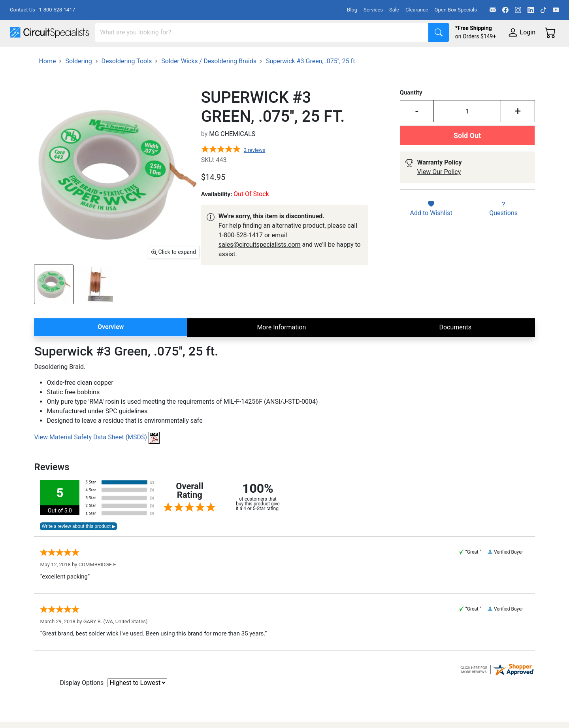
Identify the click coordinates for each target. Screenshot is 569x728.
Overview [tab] (111, 347)
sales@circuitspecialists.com (260, 265)
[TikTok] (543, 10)
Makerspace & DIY (247, 56)
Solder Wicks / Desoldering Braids (209, 81)
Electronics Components (426, 56)
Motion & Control (353, 56)
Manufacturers (69, 56)
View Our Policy (439, 192)
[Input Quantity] (467, 132)
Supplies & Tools (498, 56)
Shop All (22, 56)
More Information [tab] (281, 347)
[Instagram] (518, 10)
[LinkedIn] (531, 10)
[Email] (493, 10)
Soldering (301, 56)
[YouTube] (556, 10)
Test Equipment (126, 56)
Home (47, 81)
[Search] (262, 32)
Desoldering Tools (127, 81)
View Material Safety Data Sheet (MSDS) (97, 458)
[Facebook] (505, 10)
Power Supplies (185, 56)
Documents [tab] (455, 347)
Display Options (82, 703)
